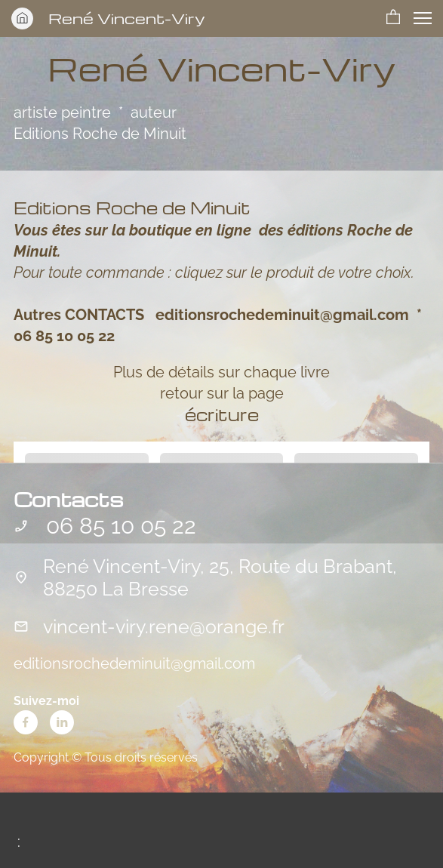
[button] (393, 18)
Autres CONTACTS (79, 315)
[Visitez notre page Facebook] (26, 722)
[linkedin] (62, 722)
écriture (222, 414)
